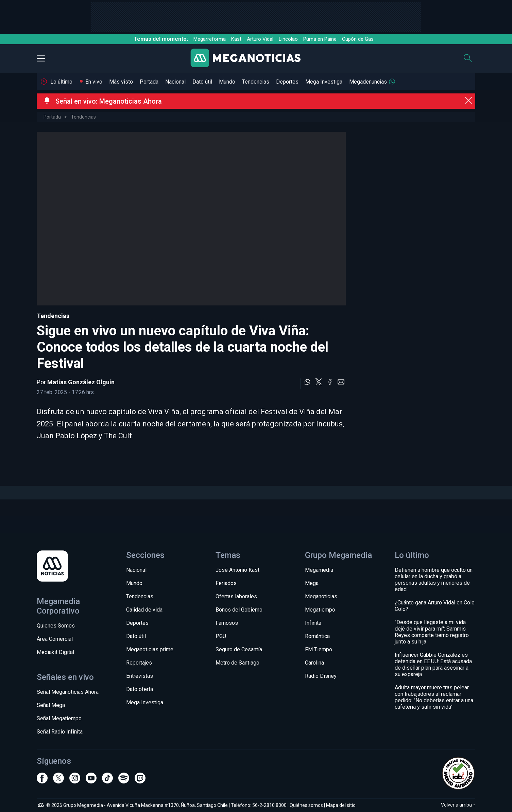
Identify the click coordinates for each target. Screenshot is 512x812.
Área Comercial (55, 639)
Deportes (287, 82)
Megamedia (319, 570)
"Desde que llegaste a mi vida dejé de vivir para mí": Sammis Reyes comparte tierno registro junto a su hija (432, 632)
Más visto (121, 82)
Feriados (226, 583)
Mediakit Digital (55, 652)
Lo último (61, 82)
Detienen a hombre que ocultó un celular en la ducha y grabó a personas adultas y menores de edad (434, 580)
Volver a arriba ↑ (458, 805)
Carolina (314, 663)
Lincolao (288, 39)
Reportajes (139, 663)
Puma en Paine (320, 39)
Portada (149, 82)
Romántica (317, 636)
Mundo (227, 82)
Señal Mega (51, 705)
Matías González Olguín (81, 382)
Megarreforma (210, 39)
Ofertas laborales (236, 596)
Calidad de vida (144, 610)
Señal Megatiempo (59, 718)
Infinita (313, 623)
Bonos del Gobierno (239, 610)
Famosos (227, 623)
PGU (221, 636)
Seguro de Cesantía (239, 649)
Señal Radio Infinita (60, 732)
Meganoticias (321, 596)
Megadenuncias (368, 82)
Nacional (175, 82)
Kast (236, 39)
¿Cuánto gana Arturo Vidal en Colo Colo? (435, 606)
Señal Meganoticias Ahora (68, 692)
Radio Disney (321, 676)
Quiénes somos (306, 805)
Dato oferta (140, 689)
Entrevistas (140, 676)
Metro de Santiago (237, 663)
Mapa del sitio (341, 805)
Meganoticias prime (150, 649)
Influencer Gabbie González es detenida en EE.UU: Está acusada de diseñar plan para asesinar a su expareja (433, 665)
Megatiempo (320, 610)
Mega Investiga (324, 82)
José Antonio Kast (237, 570)
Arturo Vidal (260, 39)
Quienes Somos (56, 626)
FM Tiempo (319, 649)
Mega (312, 583)
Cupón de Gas (358, 39)
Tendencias (256, 82)
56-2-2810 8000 (269, 805)
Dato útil (202, 82)
